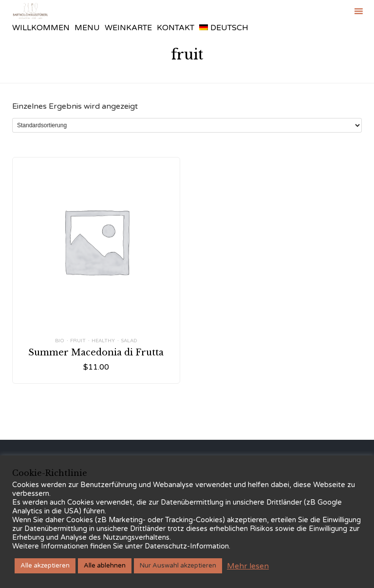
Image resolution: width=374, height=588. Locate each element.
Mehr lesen (248, 566)
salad (129, 341)
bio (60, 341)
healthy (103, 341)
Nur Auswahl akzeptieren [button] (178, 566)
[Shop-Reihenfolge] (187, 125)
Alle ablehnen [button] (105, 566)
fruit (78, 341)
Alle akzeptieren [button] (45, 566)
